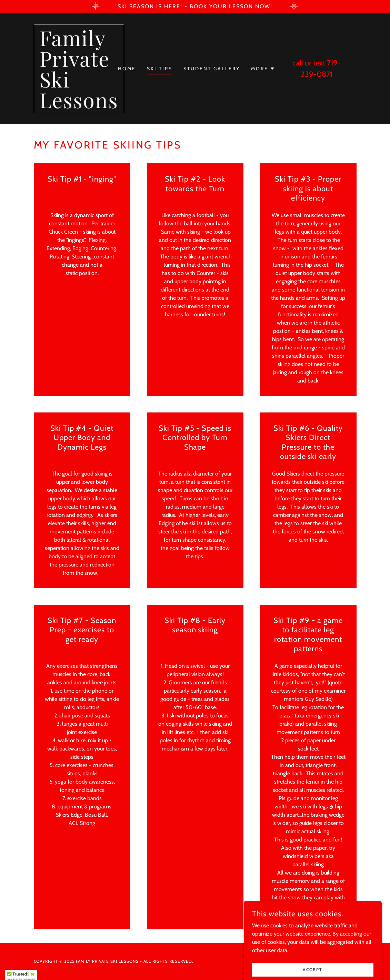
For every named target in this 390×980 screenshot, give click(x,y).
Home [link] (127, 69)
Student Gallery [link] (212, 69)
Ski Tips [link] (160, 69)
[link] (79, 106)
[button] (263, 69)
